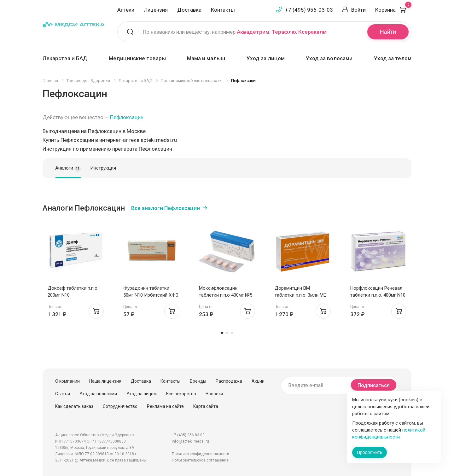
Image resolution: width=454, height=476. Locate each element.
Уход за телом (393, 58)
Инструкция (103, 168)
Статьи (63, 394)
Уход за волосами (329, 58)
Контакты (223, 10)
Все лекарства (181, 394)
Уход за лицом (266, 58)
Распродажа (229, 381)
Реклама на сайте (165, 406)
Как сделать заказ (74, 406)
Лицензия (156, 10)
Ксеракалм (312, 32)
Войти (358, 10)
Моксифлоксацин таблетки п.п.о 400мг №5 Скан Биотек (226, 295)
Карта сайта (206, 406)
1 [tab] (222, 333)
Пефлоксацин (127, 117)
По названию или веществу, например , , (235, 32)
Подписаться (374, 385)
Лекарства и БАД (65, 58)
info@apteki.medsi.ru (190, 441)
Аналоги (68, 168)
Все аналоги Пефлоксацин (166, 208)
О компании (67, 381)
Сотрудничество (120, 406)
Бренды (198, 381)
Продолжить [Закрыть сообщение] (370, 452)
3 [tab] (232, 333)
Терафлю (284, 32)
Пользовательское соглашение (200, 460)
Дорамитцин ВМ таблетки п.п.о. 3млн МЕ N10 (300, 295)
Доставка (189, 10)
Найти (388, 32)
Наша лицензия (105, 381)
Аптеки (126, 10)
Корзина (393, 10)
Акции (258, 381)
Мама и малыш (206, 58)
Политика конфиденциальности (201, 454)
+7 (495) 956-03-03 (309, 10)
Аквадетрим (253, 32)
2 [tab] (227, 333)
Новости (214, 394)
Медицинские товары (137, 58)
